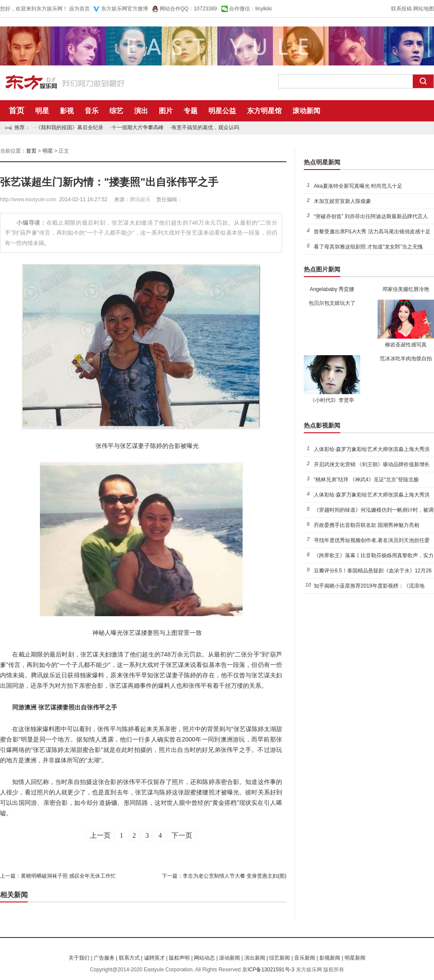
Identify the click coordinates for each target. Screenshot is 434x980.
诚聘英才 (155, 958)
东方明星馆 (264, 111)
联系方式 (129, 958)
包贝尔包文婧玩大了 (332, 303)
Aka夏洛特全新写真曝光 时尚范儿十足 (358, 186)
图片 (166, 111)
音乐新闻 (305, 958)
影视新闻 (330, 958)
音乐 (92, 111)
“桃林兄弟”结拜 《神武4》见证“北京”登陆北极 (366, 480)
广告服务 (104, 958)
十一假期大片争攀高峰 (138, 127)
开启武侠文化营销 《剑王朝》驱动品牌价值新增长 (372, 464)
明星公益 (222, 111)
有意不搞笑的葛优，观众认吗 (205, 127)
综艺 (116, 111)
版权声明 (179, 958)
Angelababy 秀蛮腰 (332, 289)
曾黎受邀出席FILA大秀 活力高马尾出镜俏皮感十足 (372, 232)
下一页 (182, 835)
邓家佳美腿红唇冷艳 (406, 289)
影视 (67, 111)
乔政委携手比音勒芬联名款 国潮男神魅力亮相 (367, 525)
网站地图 (424, 9)
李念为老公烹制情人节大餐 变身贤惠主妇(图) (235, 876)
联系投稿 (401, 9)
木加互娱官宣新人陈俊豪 (342, 201)
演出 (141, 111)
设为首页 (79, 9)
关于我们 (79, 958)
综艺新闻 (279, 958)
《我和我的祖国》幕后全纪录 (69, 127)
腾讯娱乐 (140, 199)
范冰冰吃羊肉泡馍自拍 (406, 359)
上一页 (100, 835)
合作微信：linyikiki (250, 9)
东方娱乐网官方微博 (125, 9)
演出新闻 (255, 958)
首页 (16, 111)
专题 (191, 111)
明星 (42, 111)
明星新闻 (355, 958)
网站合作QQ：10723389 (188, 9)
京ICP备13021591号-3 (268, 970)
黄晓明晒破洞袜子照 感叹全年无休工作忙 (68, 876)
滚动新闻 (306, 111)
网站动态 (204, 958)
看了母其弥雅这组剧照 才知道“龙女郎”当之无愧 (368, 247)
